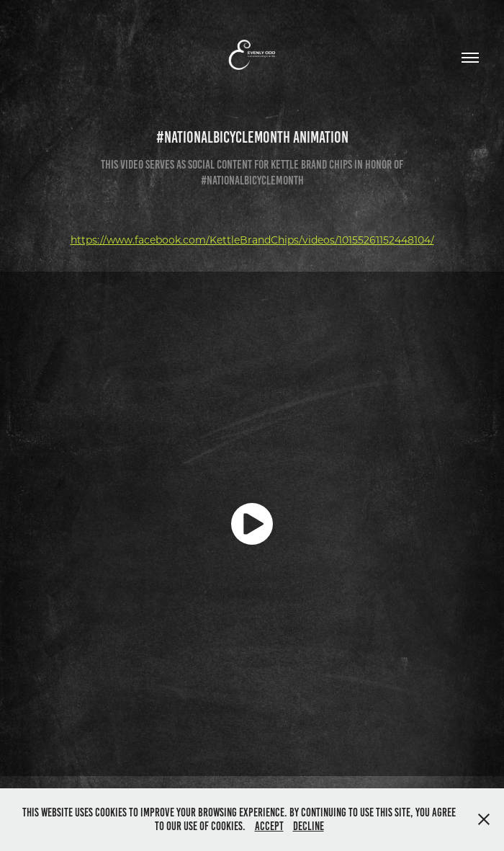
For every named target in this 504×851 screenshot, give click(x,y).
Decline (309, 826)
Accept (269, 826)
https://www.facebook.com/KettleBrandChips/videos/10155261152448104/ (252, 240)
